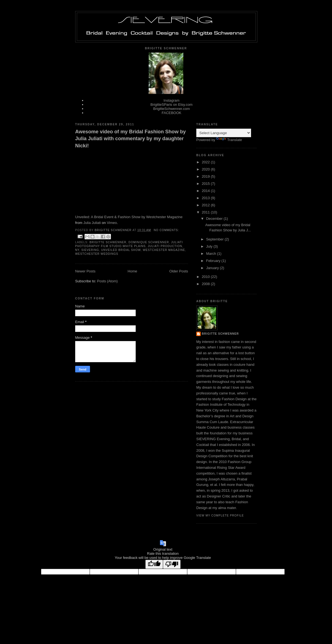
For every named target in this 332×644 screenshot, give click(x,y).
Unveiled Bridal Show (121, 250)
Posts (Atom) (108, 281)
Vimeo (112, 223)
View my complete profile (220, 516)
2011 (206, 212)
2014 (206, 191)
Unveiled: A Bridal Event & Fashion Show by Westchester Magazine (129, 217)
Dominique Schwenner (149, 242)
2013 (206, 198)
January (213, 268)
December (215, 219)
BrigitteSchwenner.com (172, 109)
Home (133, 271)
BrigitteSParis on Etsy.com (172, 105)
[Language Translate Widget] (224, 133)
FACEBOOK (172, 113)
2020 (206, 169)
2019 (206, 176)
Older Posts (179, 271)
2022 (206, 162)
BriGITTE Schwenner (220, 334)
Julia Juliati (92, 223)
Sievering (90, 250)
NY (77, 250)
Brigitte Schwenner (108, 242)
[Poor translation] (172, 564)
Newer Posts (85, 271)
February (214, 261)
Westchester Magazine (164, 250)
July (210, 246)
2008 (206, 284)
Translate (229, 140)
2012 (206, 205)
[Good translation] (154, 564)
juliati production (165, 246)
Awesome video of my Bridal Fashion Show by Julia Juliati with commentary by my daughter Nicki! (130, 139)
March (212, 254)
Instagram (172, 100)
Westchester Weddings (97, 254)
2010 (206, 277)
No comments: (166, 230)
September (215, 239)
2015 (206, 184)
